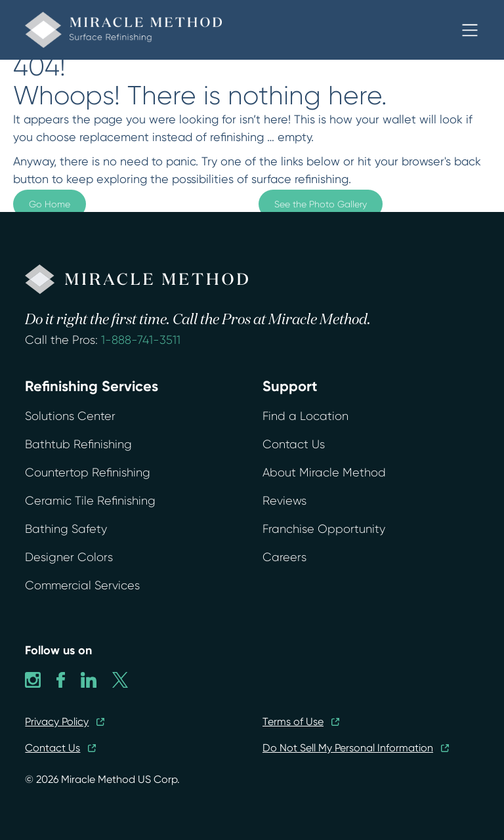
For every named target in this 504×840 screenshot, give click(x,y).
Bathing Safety (66, 529)
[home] (123, 30)
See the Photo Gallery (321, 204)
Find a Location (305, 416)
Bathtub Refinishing (78, 444)
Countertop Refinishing (88, 472)
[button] (470, 30)
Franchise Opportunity (324, 529)
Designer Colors (69, 557)
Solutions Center (70, 416)
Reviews (284, 501)
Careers (284, 557)
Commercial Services (82, 585)
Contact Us (294, 444)
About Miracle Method (324, 472)
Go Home (50, 204)
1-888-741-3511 (141, 340)
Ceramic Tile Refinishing (90, 501)
